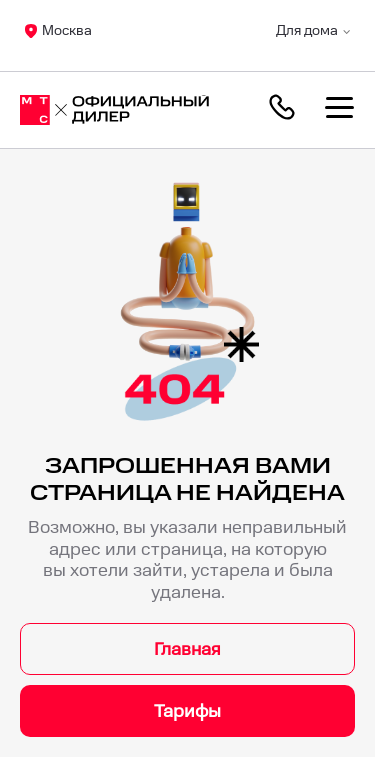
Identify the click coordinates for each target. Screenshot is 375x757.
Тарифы (187, 711)
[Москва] (115, 110)
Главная (187, 649)
